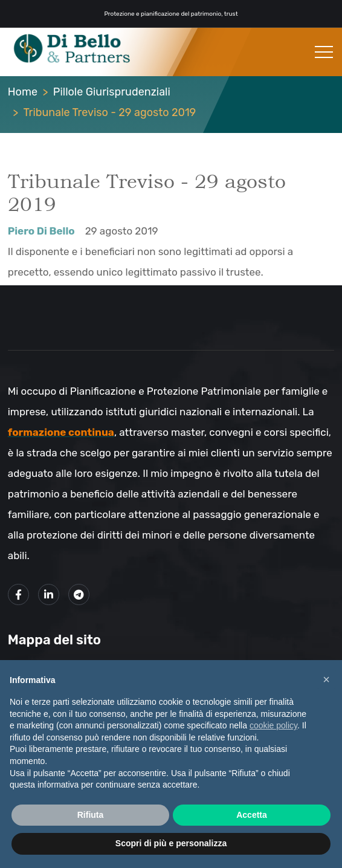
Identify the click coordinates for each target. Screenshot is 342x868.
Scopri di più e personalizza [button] (171, 843)
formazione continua (61, 432)
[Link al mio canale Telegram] (79, 594)
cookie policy (273, 725)
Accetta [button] (252, 815)
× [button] (326, 679)
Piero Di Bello (41, 231)
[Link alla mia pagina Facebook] (18, 594)
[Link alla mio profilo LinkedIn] (49, 594)
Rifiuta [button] (91, 815)
